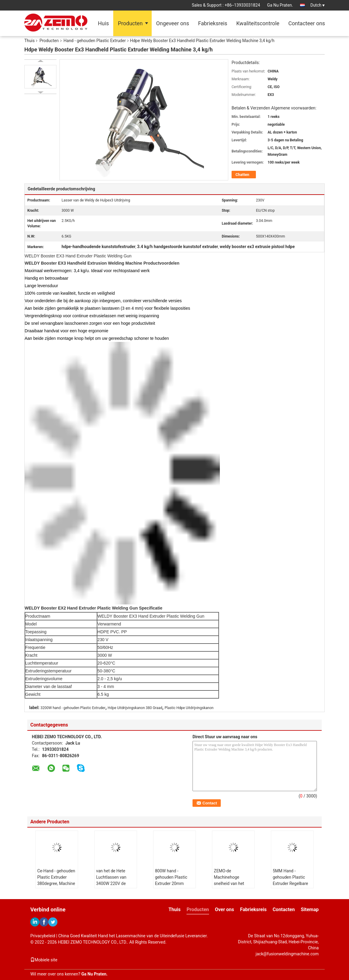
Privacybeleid (43, 936)
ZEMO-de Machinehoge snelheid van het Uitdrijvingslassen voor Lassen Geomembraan (230, 887)
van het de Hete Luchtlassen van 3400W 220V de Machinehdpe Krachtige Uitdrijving (115, 883)
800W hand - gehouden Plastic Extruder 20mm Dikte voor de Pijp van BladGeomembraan (173, 887)
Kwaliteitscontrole (258, 23)
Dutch (317, 5)
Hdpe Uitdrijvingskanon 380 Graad (135, 708)
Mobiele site (44, 960)
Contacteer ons (307, 23)
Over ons (225, 909)
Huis (103, 23)
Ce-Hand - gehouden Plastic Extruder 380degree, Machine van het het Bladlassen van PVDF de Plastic (56, 887)
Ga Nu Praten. (280, 5)
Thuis (29, 41)
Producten (130, 23)
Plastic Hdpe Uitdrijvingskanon (189, 708)
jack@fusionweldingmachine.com (287, 954)
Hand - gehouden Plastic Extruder (95, 41)
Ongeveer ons (173, 23)
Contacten (284, 909)
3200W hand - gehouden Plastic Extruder (73, 708)
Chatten (242, 175)
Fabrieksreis (212, 23)
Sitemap (310, 909)
